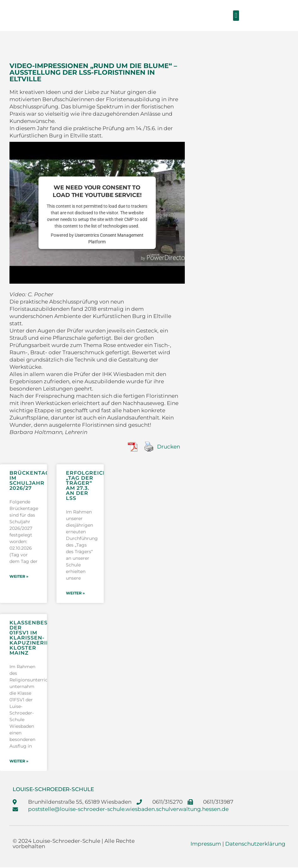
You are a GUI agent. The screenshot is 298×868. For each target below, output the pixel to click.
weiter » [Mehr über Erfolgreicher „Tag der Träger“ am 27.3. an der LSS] (75, 593)
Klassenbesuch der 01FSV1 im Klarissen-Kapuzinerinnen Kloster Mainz (36, 638)
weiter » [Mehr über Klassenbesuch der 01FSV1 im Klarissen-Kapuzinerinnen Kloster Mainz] (19, 762)
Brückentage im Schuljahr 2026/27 (31, 480)
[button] (236, 16)
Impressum (206, 844)
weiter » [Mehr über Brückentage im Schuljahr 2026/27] (19, 577)
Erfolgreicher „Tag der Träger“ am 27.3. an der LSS (91, 486)
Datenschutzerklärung (255, 844)
